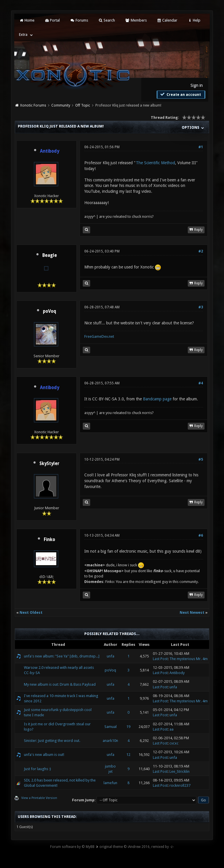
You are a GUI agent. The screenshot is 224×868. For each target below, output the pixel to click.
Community (61, 105)
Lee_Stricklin (180, 771)
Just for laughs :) (37, 769)
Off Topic (83, 105)
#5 (201, 459)
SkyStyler (49, 464)
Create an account (180, 94)
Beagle (50, 255)
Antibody (177, 673)
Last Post (160, 659)
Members (136, 20)
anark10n (110, 741)
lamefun (110, 783)
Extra (23, 35)
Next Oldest (31, 612)
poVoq (50, 311)
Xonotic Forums (33, 105)
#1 (201, 147)
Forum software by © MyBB (72, 847)
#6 (201, 535)
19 (128, 727)
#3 (201, 307)
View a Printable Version (39, 798)
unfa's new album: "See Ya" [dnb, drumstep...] (62, 656)
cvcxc (174, 743)
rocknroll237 (180, 785)
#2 (201, 251)
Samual (111, 727)
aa (171, 729)
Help (194, 20)
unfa (111, 656)
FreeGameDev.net (99, 336)
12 (128, 755)
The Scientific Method (155, 163)
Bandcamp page (157, 399)
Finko (49, 540)
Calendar (167, 20)
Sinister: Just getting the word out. (52, 741)
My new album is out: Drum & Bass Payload (60, 684)
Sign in (197, 85)
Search (107, 20)
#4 (201, 383)
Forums (79, 20)
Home (27, 20)
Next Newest (192, 612)
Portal (52, 20)
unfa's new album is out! (44, 755)
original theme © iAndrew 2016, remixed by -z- (137, 847)
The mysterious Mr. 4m (189, 659)
